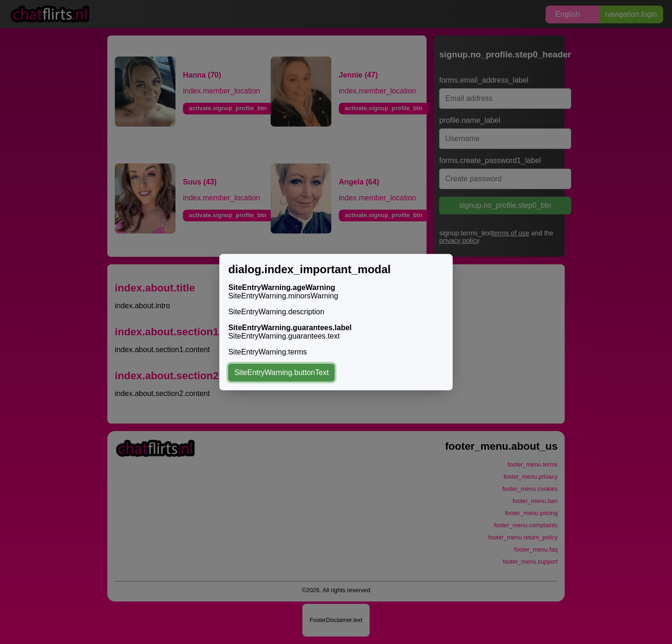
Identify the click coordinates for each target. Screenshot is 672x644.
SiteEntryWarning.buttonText (281, 372)
